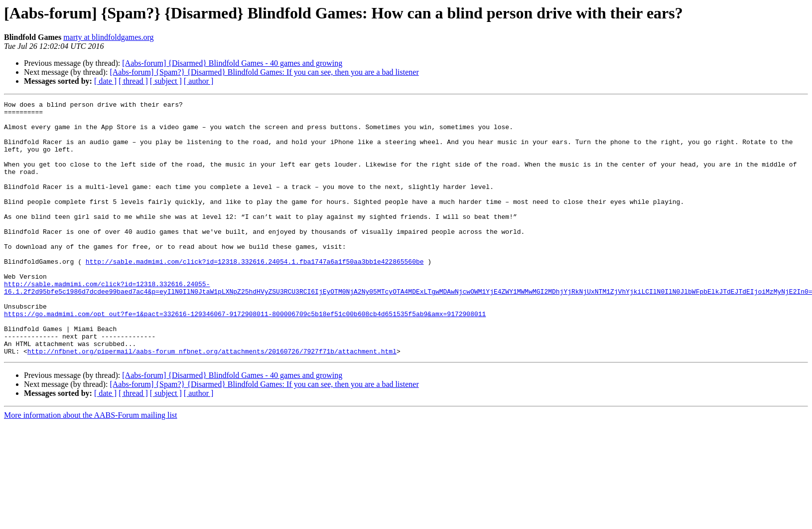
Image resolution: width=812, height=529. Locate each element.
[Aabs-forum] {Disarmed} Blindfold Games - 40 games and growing (232, 63)
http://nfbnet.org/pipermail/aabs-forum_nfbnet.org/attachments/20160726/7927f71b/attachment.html (212, 402)
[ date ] (105, 81)
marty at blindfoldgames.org (108, 37)
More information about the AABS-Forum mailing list (91, 466)
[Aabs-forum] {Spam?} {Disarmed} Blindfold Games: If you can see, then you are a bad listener (264, 72)
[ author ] (199, 81)
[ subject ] (166, 81)
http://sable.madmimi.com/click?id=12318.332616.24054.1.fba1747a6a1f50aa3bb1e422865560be (255, 294)
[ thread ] (133, 81)
